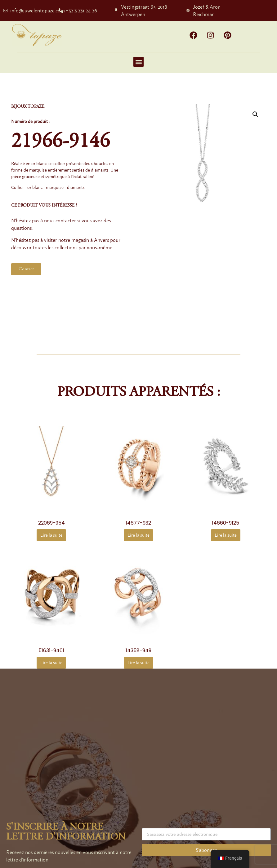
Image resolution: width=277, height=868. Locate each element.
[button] (138, 62)
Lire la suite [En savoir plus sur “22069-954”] (51, 535)
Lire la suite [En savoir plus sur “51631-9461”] (51, 663)
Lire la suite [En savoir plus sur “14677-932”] (138, 535)
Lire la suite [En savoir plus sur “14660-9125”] (226, 535)
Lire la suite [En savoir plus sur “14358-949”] (138, 663)
